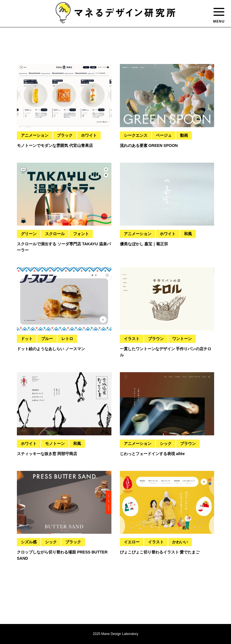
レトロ (67, 339)
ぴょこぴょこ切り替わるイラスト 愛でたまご (160, 552)
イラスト (132, 339)
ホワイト (89, 135)
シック (166, 444)
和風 (188, 234)
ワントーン (182, 339)
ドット (27, 339)
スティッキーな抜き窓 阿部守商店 (47, 454)
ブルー (47, 339)
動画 (184, 135)
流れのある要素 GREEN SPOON (149, 145)
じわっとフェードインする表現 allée (152, 454)
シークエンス (136, 135)
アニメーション (35, 135)
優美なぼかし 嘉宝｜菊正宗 (144, 244)
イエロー (132, 542)
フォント (81, 234)
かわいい (180, 542)
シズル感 (29, 542)
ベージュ (164, 135)
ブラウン (156, 339)
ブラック (65, 135)
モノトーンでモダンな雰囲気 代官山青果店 (55, 145)
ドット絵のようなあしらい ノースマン (51, 349)
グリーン (29, 234)
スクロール (55, 234)
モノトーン (55, 444)
